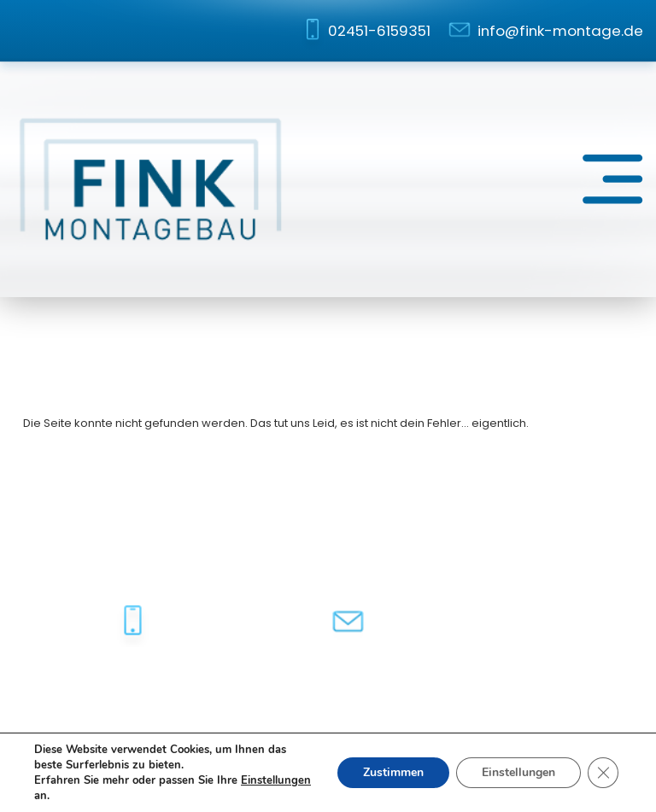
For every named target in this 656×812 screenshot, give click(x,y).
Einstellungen (518, 772)
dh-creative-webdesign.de (558, 697)
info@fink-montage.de (560, 31)
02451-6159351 (379, 31)
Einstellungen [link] (276, 780)
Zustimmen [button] (393, 772)
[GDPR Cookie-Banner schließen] (603, 773)
